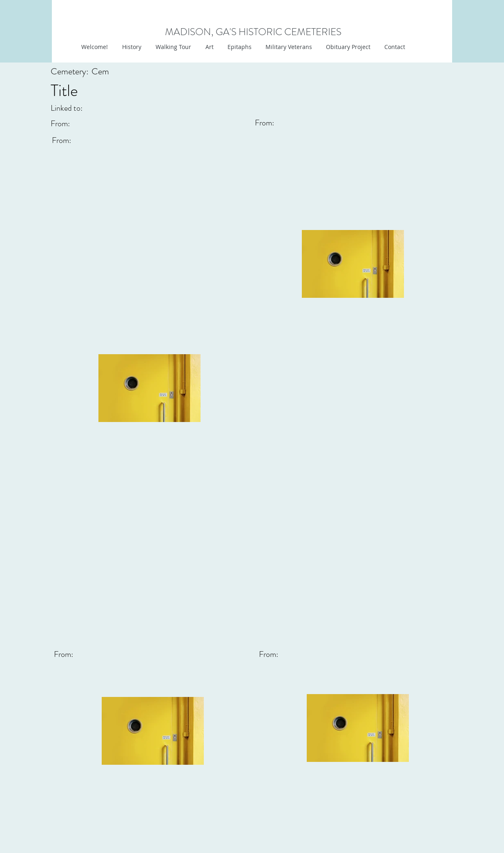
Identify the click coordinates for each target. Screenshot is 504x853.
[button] (209, 47)
